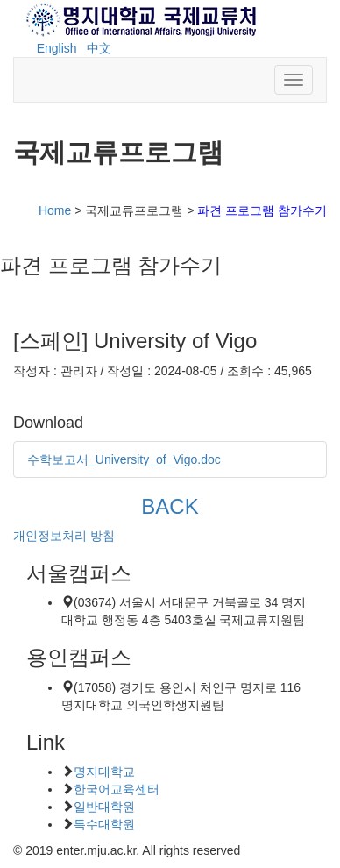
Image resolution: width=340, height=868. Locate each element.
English (57, 48)
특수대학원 (104, 824)
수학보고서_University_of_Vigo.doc (124, 459)
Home (55, 210)
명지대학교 (104, 772)
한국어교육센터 (117, 789)
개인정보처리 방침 (64, 536)
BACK (170, 506)
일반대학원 (104, 807)
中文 (99, 48)
